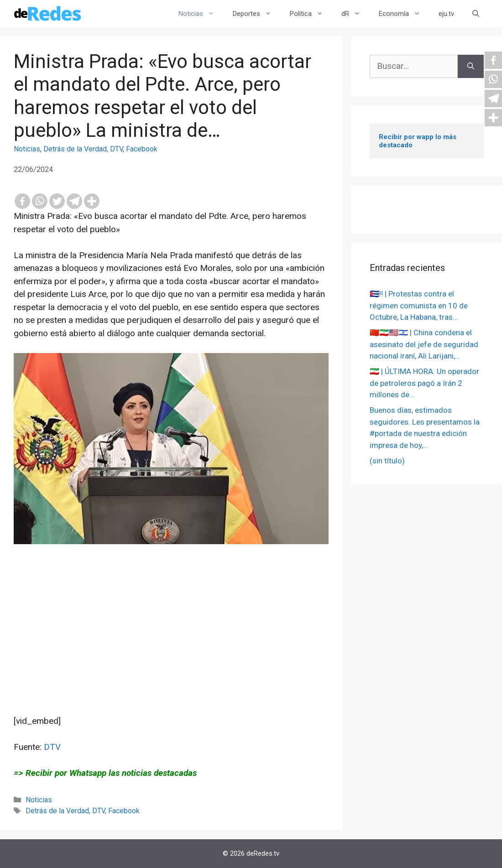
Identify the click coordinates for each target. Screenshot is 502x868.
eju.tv (446, 14)
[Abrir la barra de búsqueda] (476, 14)
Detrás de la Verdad (75, 149)
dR (356, 14)
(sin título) (387, 461)
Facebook (142, 149)
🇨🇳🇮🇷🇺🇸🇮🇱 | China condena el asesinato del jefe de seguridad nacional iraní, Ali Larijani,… (424, 344)
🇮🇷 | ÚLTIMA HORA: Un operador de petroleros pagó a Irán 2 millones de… (424, 383)
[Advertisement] (171, 651)
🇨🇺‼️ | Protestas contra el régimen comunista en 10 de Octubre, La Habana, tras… (419, 305)
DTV (116, 149)
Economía (404, 14)
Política (311, 14)
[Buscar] (471, 66)
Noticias (201, 14)
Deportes (257, 14)
